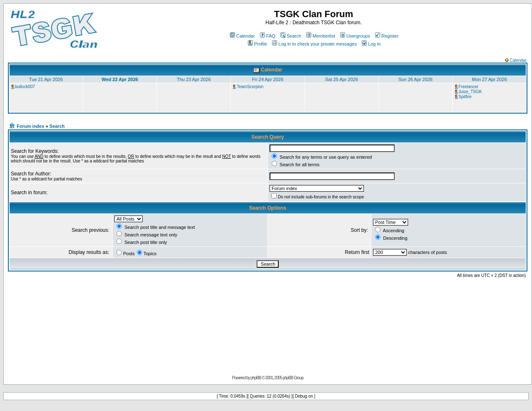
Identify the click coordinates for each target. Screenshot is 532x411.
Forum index (30, 126)
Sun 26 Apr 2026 (416, 79)
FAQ (268, 36)
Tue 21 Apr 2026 (46, 79)
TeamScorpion (250, 87)
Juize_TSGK (470, 92)
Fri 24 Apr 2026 (268, 79)
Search (291, 36)
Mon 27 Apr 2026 (489, 79)
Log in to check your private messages (314, 44)
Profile (257, 44)
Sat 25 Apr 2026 (342, 79)
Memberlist (321, 36)
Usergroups (355, 36)
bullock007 (25, 87)
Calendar (242, 36)
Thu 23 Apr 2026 (194, 79)
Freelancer (469, 87)
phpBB (256, 378)
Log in (371, 44)
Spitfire (465, 97)
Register (387, 36)
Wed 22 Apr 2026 (120, 79)
